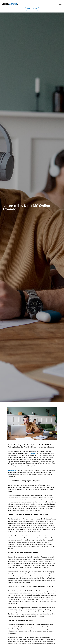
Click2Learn (31, 453)
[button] (60, 4)
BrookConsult (12, 470)
